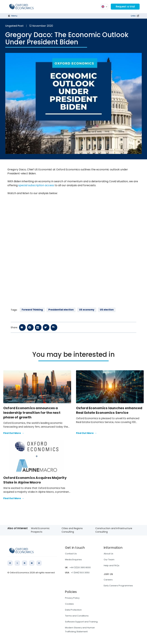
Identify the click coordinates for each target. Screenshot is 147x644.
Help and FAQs (112, 565)
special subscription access (36, 185)
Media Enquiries (73, 560)
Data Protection (73, 610)
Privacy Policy (72, 598)
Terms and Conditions (77, 616)
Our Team (109, 560)
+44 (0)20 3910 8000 (80, 567)
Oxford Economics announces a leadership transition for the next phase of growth (32, 413)
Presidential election (61, 310)
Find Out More (14, 433)
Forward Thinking (32, 310)
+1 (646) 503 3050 (80, 573)
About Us (108, 554)
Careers (108, 580)
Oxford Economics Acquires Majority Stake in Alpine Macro (35, 480)
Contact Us (71, 554)
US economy (87, 310)
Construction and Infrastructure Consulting (114, 530)
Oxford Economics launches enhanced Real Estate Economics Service (109, 410)
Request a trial (125, 7)
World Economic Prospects (40, 530)
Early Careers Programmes (118, 586)
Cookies (69, 604)
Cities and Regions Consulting (72, 530)
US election (107, 310)
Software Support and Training (81, 622)
